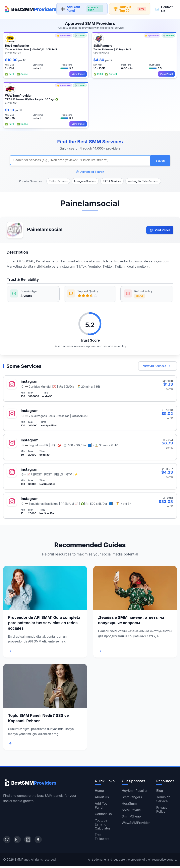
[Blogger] (28, 842)
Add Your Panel (82, 9)
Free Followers (102, 839)
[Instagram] (17, 842)
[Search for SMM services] (80, 160)
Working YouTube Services (143, 180)
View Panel (77, 73)
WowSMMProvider (136, 825)
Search (160, 160)
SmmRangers (132, 799)
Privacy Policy (162, 811)
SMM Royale (131, 812)
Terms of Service (163, 801)
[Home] (30, 9)
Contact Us (164, 9)
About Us (102, 799)
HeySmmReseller (135, 793)
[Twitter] (7, 842)
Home (99, 793)
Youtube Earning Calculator (103, 826)
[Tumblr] (38, 842)
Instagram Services (85, 180)
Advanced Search (90, 170)
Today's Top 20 (130, 9)
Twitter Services (58, 180)
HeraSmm (129, 805)
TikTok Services (112, 180)
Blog (160, 793)
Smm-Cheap (131, 818)
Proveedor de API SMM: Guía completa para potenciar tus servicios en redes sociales (44, 625)
